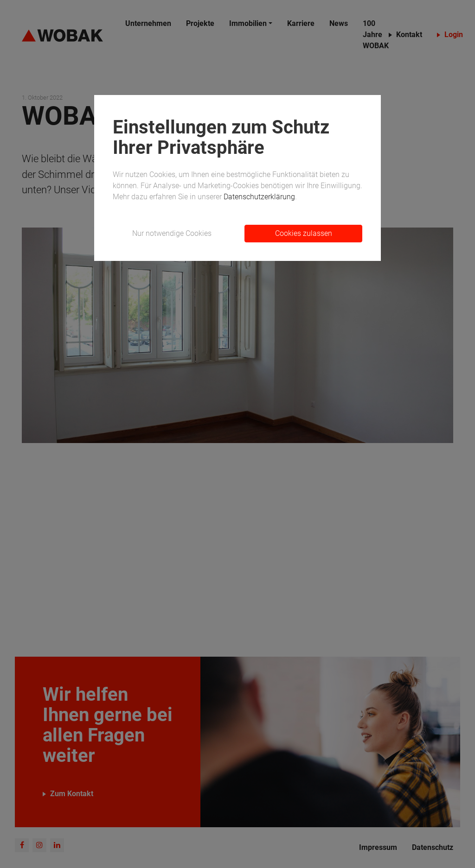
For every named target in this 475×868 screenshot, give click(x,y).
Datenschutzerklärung (259, 197)
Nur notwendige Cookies (172, 233)
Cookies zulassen (304, 233)
